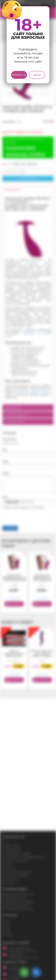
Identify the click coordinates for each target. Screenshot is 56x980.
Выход (37, 75)
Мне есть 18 (19, 75)
